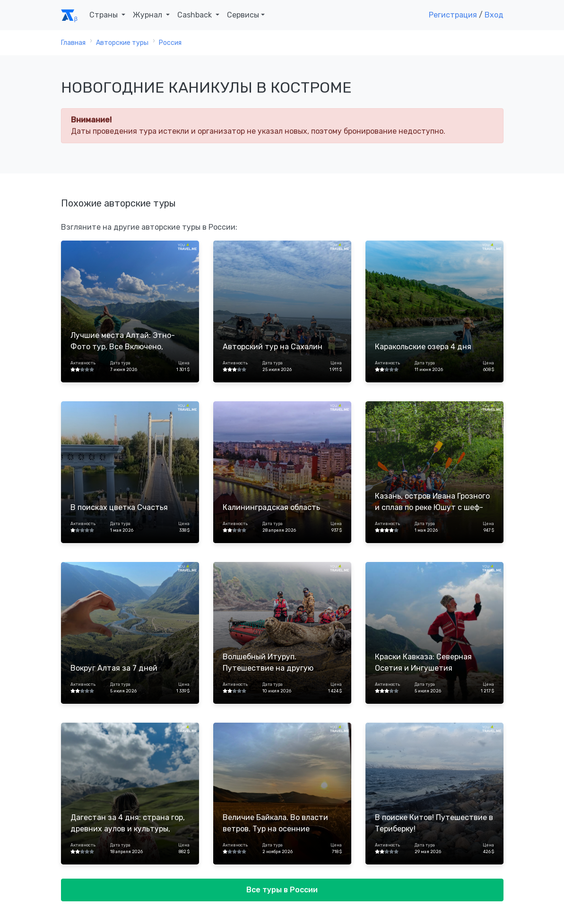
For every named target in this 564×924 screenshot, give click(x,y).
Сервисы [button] (243, 15)
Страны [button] (104, 15)
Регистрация (453, 15)
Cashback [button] (195, 15)
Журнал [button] (148, 15)
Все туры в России (282, 890)
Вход (494, 15)
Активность (83, 363)
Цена (184, 363)
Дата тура (120, 363)
